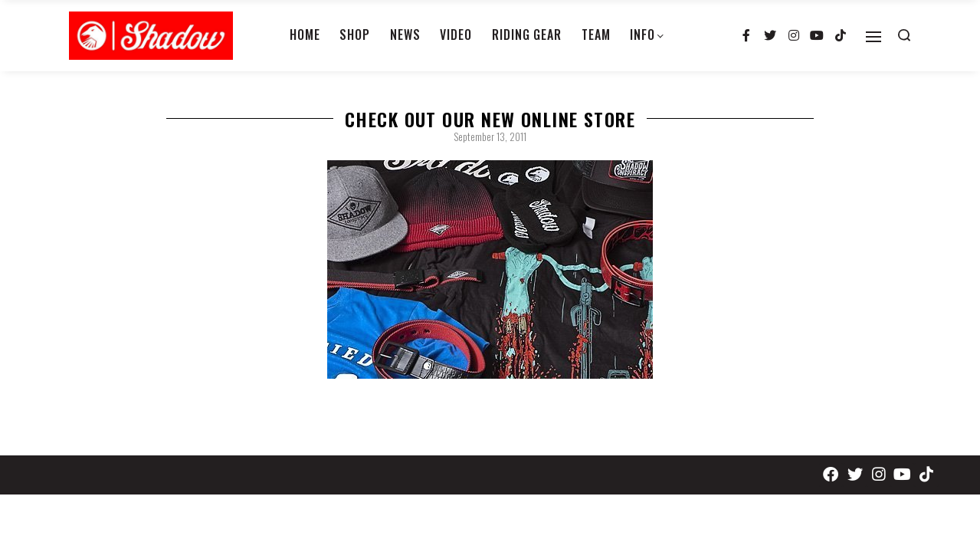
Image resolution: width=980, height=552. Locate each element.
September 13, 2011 (490, 136)
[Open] (873, 37)
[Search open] (904, 35)
